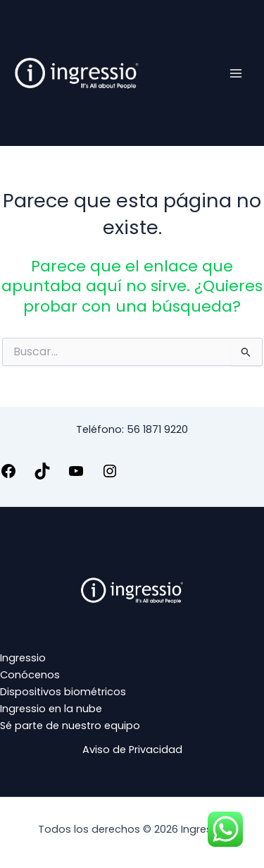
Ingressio (23, 658)
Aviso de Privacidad (132, 750)
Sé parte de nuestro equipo (70, 726)
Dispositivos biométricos (63, 692)
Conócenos (30, 675)
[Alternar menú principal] (236, 73)
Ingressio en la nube (51, 709)
